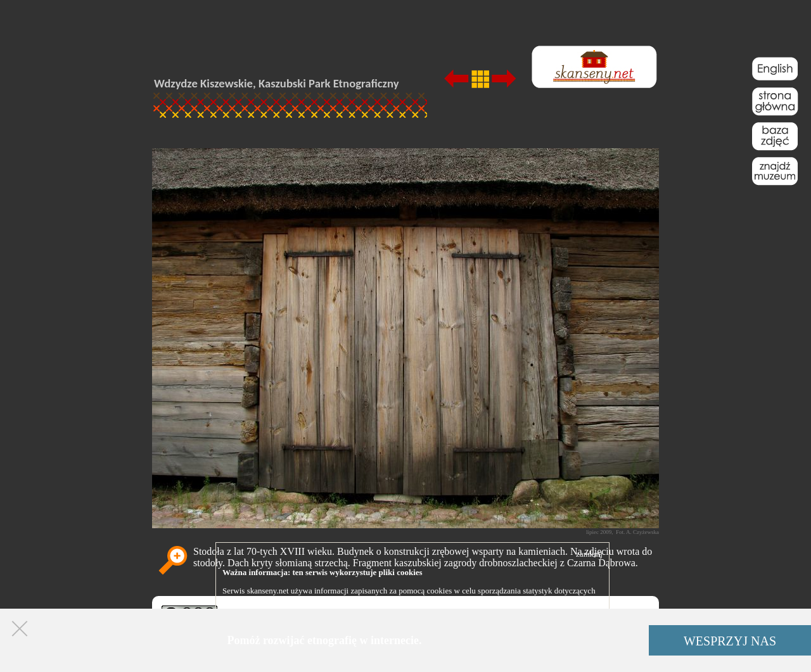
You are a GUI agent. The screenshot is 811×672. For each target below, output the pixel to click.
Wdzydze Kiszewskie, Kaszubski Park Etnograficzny (277, 83)
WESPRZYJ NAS (730, 641)
